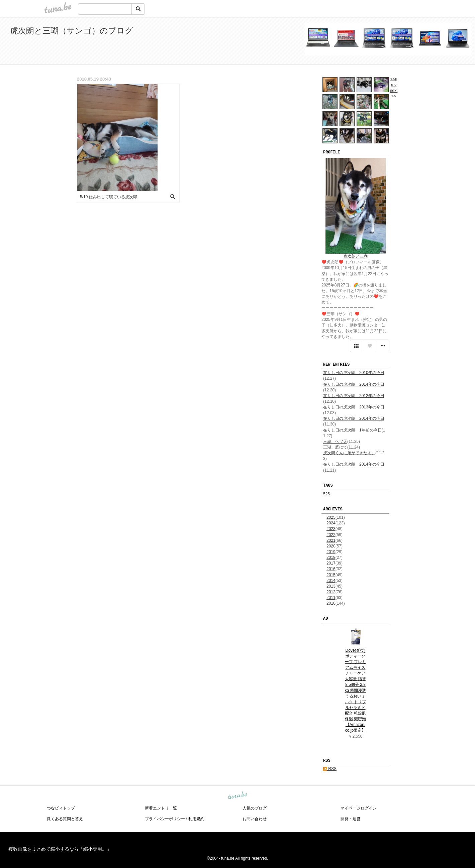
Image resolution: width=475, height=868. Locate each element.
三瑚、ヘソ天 (335, 442)
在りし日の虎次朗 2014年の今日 (354, 384)
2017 (331, 563)
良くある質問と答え (65, 819)
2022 (331, 535)
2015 (331, 575)
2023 (331, 529)
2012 (331, 592)
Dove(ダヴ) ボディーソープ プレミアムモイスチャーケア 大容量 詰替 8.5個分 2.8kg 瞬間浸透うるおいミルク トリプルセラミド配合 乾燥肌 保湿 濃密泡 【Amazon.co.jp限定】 (355, 691)
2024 (331, 523)
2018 (331, 557)
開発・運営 (351, 819)
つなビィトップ (61, 808)
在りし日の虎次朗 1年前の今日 (352, 430)
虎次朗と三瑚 (356, 256)
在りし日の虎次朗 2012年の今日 (354, 396)
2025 (331, 517)
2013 (331, 586)
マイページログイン (359, 808)
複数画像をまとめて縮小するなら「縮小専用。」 (60, 849)
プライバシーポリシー (165, 819)
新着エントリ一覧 (161, 808)
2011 (331, 598)
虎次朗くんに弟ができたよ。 (349, 453)
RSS (330, 769)
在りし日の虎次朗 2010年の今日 (354, 373)
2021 (331, 540)
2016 (331, 569)
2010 (331, 603)
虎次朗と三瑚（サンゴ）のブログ (72, 31)
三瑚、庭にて (335, 447)
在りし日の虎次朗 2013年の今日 (354, 407)
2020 (331, 546)
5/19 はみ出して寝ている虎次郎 (109, 197)
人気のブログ (255, 808)
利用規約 (196, 819)
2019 (331, 552)
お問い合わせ (255, 819)
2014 (331, 581)
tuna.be (237, 796)
